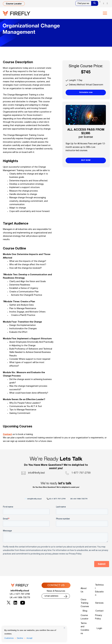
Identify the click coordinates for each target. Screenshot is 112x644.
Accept (29, 638)
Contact (7, 434)
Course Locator (85, 617)
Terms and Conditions (85, 628)
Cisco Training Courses (85, 603)
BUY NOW (86, 160)
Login (99, 628)
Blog (85, 611)
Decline (20, 638)
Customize (9, 638)
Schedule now (86, 92)
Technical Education (99, 590)
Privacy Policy (99, 617)
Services (99, 603)
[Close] (64, 628)
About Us (84, 590)
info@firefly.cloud (20, 591)
